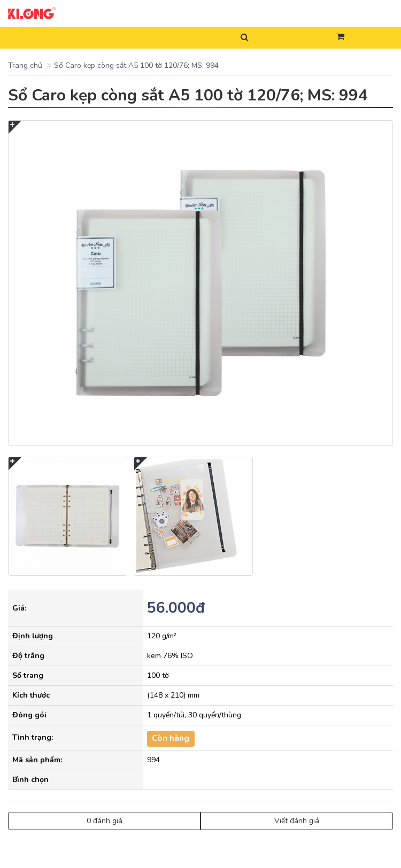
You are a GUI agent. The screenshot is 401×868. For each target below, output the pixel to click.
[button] (340, 37)
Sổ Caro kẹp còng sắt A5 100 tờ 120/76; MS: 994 (136, 65)
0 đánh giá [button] (105, 821)
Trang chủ (25, 65)
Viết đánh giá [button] (297, 821)
